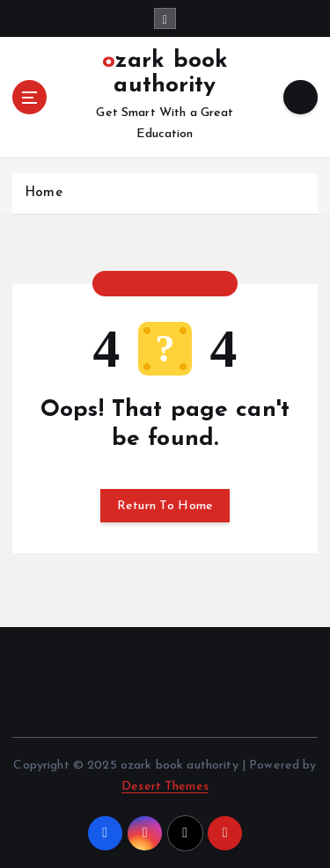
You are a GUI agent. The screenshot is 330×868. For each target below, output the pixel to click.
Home (44, 193)
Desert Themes (165, 787)
